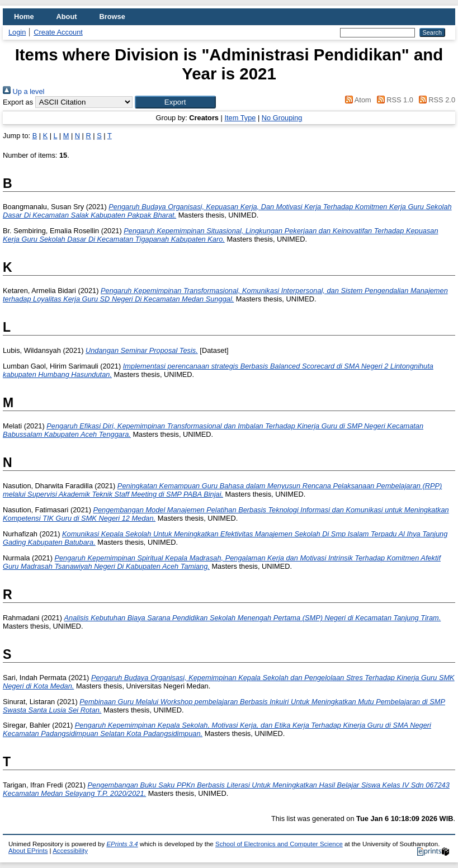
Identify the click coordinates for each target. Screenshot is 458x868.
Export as (18, 102)
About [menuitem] (67, 16)
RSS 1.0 (393, 100)
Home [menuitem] (24, 16)
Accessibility (70, 851)
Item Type (240, 118)
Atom (357, 100)
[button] (175, 102)
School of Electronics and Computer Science (279, 844)
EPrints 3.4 (122, 844)
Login (17, 32)
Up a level (23, 91)
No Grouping (282, 118)
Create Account (58, 32)
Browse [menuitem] (112, 16)
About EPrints (28, 851)
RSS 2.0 (435, 100)
